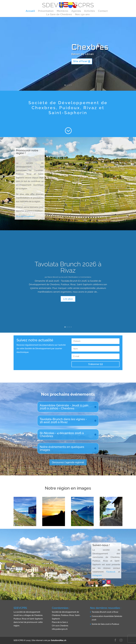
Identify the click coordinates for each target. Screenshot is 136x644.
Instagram (97, 575)
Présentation (46, 11)
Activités (90, 11)
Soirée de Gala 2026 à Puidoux (105, 624)
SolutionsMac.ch (59, 640)
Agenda (76, 11)
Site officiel (80, 61)
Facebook (111, 572)
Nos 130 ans (82, 15)
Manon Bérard (53, 277)
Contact (103, 11)
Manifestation (73, 277)
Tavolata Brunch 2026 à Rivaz (68, 267)
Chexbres (90, 47)
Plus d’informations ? (26, 216)
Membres (63, 11)
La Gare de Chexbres (59, 15)
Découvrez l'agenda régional (68, 462)
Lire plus (68, 299)
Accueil (30, 11)
